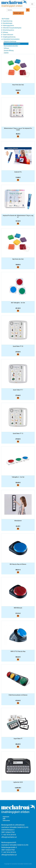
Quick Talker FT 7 (18, 390)
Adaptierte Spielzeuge (10, 41)
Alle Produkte (5, 19)
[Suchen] (28, 10)
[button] (18, 13)
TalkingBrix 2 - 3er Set (18, 477)
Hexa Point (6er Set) (18, 85)
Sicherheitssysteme (8, 30)
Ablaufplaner (18, 521)
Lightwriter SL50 (18, 782)
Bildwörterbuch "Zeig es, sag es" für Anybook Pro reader (18, 129)
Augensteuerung (7, 21)
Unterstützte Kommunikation (11, 39)
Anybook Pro (18, 172)
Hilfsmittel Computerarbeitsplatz (12, 28)
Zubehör (6, 53)
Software (5, 32)
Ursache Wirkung (9, 50)
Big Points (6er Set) (18, 259)
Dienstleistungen (8, 23)
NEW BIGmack (18, 608)
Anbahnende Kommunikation (12, 44)
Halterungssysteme (8, 26)
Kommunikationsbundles (11, 46)
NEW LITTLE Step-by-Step (18, 651)
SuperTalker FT (18, 739)
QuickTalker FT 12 (18, 433)
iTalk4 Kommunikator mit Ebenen (18, 695)
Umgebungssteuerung (9, 37)
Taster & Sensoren (8, 35)
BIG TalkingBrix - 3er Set (18, 303)
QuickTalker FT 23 (18, 346)
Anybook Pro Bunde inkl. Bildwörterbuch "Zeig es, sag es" (18, 216)
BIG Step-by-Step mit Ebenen (18, 564)
